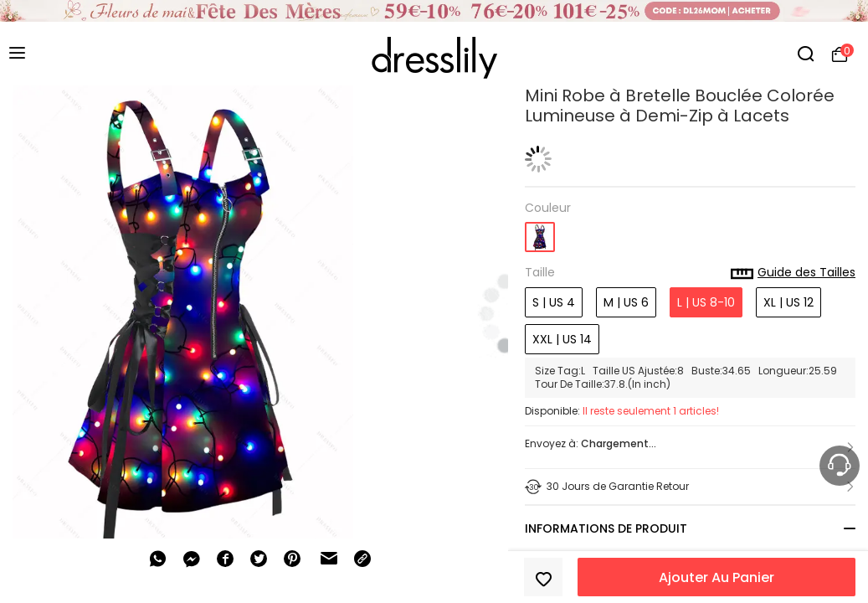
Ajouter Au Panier (716, 577)
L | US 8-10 (706, 302)
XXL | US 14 (562, 339)
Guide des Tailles (793, 273)
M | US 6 (626, 302)
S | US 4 (554, 302)
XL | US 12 (788, 302)
